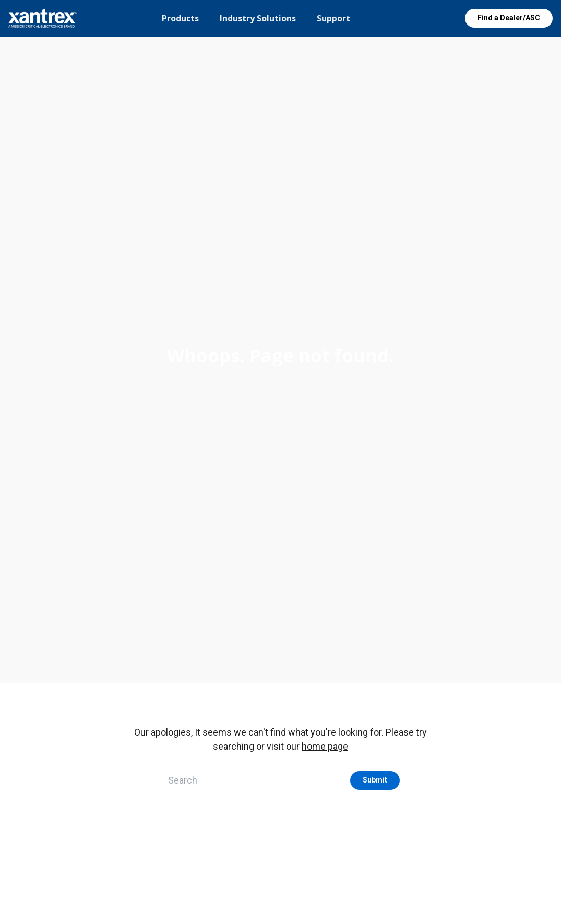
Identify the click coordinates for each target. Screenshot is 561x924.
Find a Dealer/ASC (509, 18)
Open (439, 18)
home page (325, 746)
